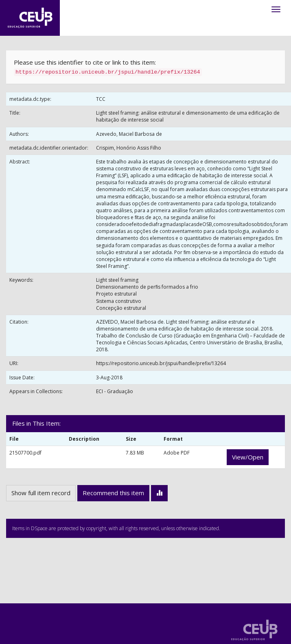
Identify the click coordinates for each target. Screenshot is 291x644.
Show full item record (41, 493)
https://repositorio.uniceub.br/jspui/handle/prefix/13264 (161, 363)
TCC (101, 99)
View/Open (248, 457)
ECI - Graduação (115, 391)
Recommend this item (113, 493)
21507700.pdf (25, 453)
